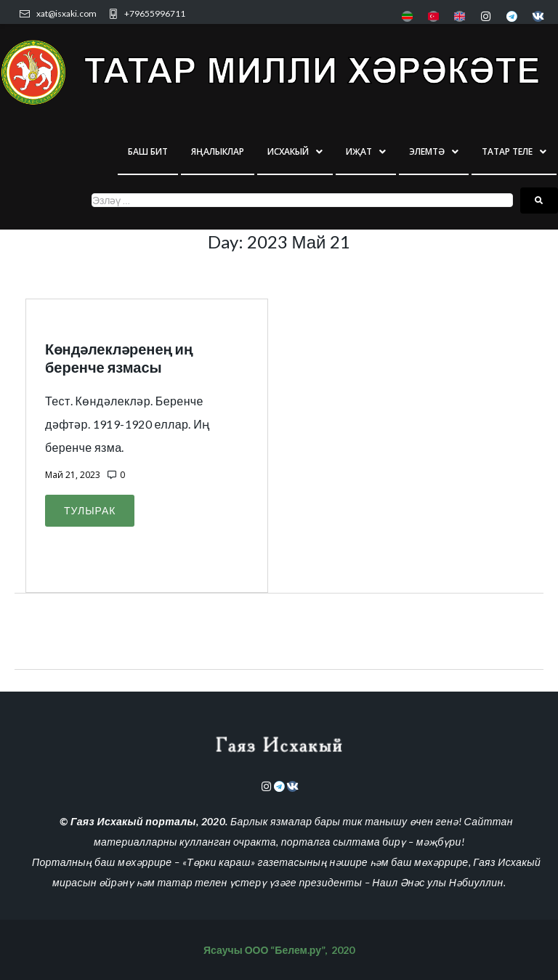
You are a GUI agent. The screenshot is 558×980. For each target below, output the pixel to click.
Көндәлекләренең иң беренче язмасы (119, 358)
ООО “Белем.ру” (285, 950)
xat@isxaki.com (66, 13)
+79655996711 (155, 13)
